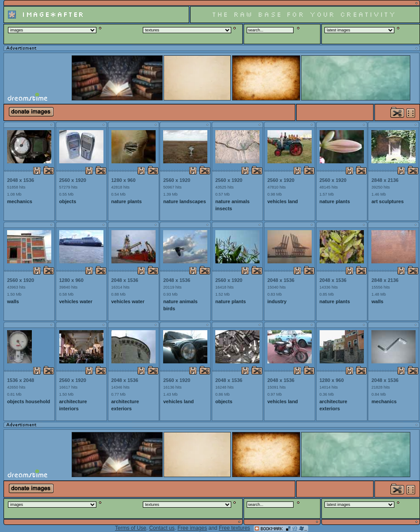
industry (277, 301)
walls (13, 301)
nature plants (127, 201)
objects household (29, 401)
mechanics (20, 201)
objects (68, 201)
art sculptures (388, 201)
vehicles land (283, 201)
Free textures (235, 528)
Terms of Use (131, 528)
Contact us (162, 528)
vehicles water (76, 301)
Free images (192, 528)
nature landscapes (185, 201)
